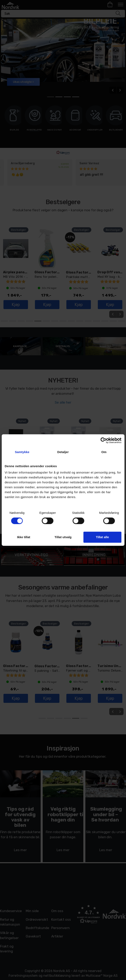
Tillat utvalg (63, 537)
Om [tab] (104, 452)
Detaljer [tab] (63, 452)
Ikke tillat (24, 537)
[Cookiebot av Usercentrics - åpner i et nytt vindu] (103, 440)
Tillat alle (102, 537)
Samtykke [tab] (22, 452)
